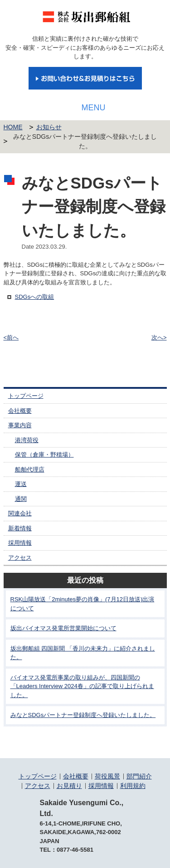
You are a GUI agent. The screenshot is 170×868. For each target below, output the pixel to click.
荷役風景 (107, 776)
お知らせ (49, 127)
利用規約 (133, 786)
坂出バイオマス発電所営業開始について (63, 628)
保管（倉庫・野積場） (44, 455)
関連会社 (20, 513)
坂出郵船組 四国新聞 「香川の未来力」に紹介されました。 (83, 653)
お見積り (69, 786)
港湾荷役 (27, 440)
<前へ (11, 337)
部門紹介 (139, 776)
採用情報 (20, 543)
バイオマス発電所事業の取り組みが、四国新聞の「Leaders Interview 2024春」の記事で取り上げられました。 (82, 686)
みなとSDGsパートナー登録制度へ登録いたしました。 (83, 715)
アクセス (20, 558)
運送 (21, 484)
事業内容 (20, 425)
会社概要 (20, 411)
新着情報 (20, 528)
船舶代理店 (30, 469)
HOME (13, 127)
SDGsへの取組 (35, 297)
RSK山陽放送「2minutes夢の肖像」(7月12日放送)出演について (83, 604)
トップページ (26, 396)
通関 (21, 499)
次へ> (159, 337)
